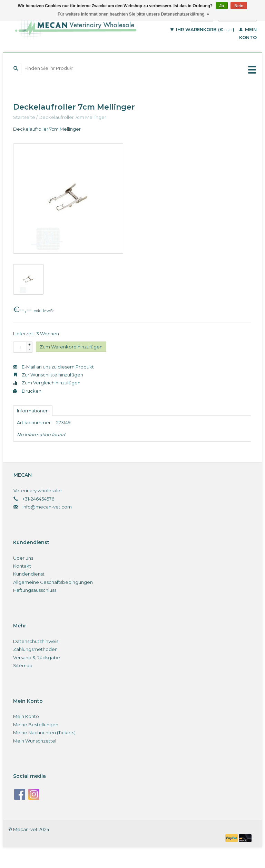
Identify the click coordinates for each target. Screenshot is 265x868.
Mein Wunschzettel (35, 741)
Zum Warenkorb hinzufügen (71, 347)
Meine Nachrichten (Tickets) (44, 732)
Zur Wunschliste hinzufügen (48, 375)
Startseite (24, 117)
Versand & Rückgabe (37, 657)
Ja (222, 6)
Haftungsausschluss (35, 590)
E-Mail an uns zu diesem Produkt (53, 367)
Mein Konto (26, 716)
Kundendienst (29, 574)
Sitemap (23, 665)
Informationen (33, 411)
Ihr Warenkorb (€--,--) (203, 29)
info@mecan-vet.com (47, 507)
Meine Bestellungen (36, 725)
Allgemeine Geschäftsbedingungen (53, 582)
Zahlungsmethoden (35, 649)
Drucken (27, 391)
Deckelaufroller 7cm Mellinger (72, 117)
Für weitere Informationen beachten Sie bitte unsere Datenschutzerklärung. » (133, 14)
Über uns (23, 558)
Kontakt (22, 566)
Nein (239, 6)
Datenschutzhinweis (36, 641)
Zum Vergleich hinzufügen (47, 383)
